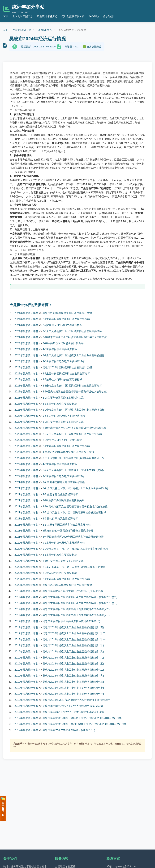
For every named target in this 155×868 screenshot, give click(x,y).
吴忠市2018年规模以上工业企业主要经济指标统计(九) (73, 676)
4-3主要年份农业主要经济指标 (60, 349)
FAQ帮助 (94, 16)
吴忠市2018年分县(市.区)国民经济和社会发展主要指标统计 (76, 700)
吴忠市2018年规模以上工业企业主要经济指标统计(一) (73, 694)
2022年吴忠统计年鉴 (26, 422)
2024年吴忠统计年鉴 (26, 313)
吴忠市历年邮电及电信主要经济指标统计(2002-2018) (73, 591)
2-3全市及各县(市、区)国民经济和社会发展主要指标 (72, 331)
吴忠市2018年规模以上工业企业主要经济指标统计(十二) (74, 633)
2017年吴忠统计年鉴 (26, 706)
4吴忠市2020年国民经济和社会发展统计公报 (68, 531)
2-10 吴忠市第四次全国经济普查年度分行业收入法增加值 (75, 507)
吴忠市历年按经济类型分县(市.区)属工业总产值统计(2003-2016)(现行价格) (85, 724)
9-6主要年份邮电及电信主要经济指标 (64, 361)
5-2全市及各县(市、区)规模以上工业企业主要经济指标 (73, 355)
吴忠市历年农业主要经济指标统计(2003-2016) (69, 730)
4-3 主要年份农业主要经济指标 (60, 494)
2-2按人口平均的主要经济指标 (60, 573)
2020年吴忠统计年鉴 (26, 543)
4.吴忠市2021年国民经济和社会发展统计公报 (68, 452)
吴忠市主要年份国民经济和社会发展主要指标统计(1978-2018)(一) (80, 603)
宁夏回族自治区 (44, 30)
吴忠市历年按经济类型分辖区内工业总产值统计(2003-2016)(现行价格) (82, 718)
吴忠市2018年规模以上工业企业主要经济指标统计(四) (73, 627)
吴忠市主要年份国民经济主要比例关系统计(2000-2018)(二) (76, 609)
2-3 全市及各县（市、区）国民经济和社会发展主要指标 (74, 512)
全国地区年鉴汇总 (23, 16)
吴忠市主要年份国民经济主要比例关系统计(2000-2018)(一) (76, 615)
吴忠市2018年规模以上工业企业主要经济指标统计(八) (73, 658)
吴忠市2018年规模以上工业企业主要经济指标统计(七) (73, 688)
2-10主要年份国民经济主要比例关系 (63, 561)
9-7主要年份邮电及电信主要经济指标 (64, 543)
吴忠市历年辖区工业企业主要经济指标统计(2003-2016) (74, 712)
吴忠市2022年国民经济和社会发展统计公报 (67, 367)
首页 (6, 16)
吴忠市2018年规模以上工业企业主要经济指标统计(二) (73, 670)
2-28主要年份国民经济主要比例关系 (63, 343)
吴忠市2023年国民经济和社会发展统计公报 (67, 313)
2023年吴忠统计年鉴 (26, 367)
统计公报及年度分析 (73, 16)
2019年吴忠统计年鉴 (26, 591)
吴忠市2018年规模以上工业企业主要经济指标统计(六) (73, 652)
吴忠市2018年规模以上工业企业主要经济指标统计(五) (73, 664)
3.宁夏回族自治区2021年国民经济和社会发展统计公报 (73, 458)
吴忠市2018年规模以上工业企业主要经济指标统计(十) (73, 645)
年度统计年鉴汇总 (47, 16)
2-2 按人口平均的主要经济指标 (60, 519)
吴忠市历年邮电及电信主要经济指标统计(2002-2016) (73, 706)
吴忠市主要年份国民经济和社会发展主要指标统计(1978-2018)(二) (80, 597)
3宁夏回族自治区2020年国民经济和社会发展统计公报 (73, 537)
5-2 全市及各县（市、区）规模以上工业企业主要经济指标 (76, 488)
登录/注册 (108, 16)
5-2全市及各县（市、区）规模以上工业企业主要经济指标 (75, 549)
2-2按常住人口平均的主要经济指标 (62, 325)
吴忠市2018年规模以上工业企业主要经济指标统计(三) (73, 682)
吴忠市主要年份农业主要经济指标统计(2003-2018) (71, 621)
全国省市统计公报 (22, 30)
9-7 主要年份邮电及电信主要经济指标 (64, 482)
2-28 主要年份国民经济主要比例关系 (63, 500)
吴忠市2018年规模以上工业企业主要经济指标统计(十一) (74, 639)
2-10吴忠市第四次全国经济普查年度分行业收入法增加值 (75, 337)
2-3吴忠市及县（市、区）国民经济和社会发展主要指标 (74, 567)
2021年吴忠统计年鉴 (26, 482)
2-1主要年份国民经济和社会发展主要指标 (66, 319)
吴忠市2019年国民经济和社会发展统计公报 (67, 585)
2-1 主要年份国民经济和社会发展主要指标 (67, 525)
